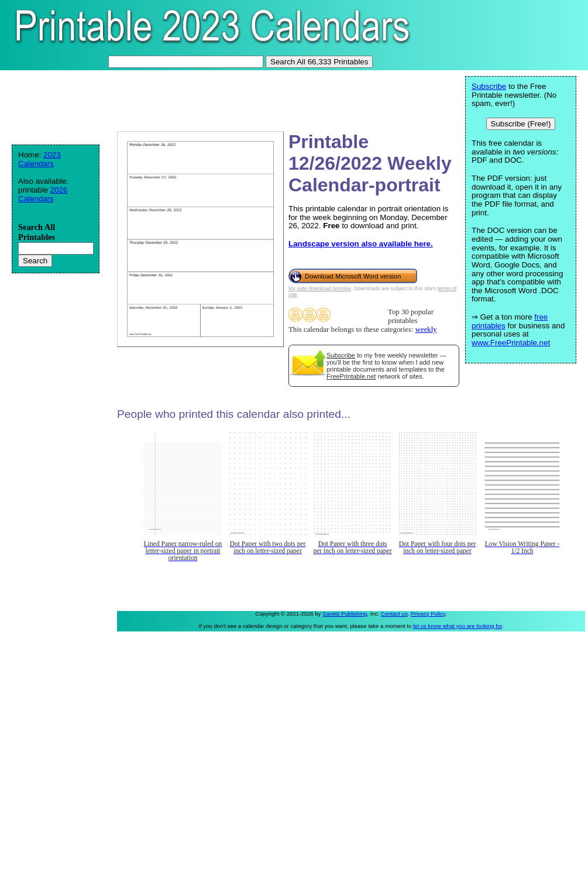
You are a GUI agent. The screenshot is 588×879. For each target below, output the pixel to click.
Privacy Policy (428, 614)
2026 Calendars (43, 194)
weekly (426, 329)
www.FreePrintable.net (511, 343)
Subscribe (341, 355)
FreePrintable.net (351, 376)
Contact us (394, 614)
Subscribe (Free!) (521, 124)
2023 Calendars (39, 159)
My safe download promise (320, 289)
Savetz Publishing (345, 614)
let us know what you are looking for (458, 626)
